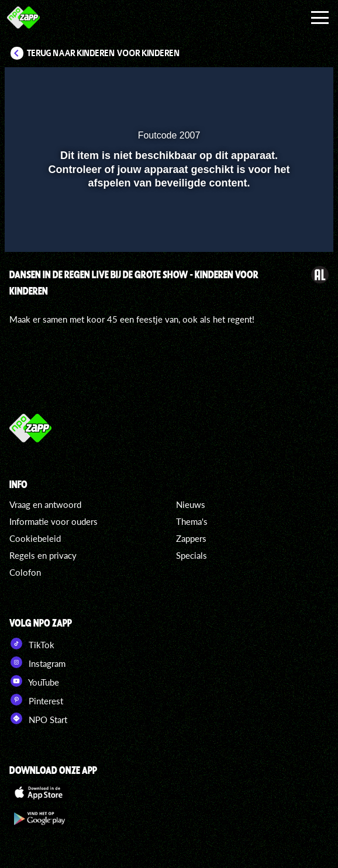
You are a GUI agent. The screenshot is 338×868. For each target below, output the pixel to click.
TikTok (32, 644)
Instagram (37, 662)
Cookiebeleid (35, 538)
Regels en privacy (43, 555)
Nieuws (191, 504)
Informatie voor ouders (54, 521)
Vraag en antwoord (45, 504)
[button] (294, 84)
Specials (192, 555)
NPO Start (38, 718)
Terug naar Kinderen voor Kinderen (104, 53)
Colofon (25, 572)
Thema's (192, 521)
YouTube (34, 681)
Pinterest (36, 700)
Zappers (191, 538)
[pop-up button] (271, 84)
